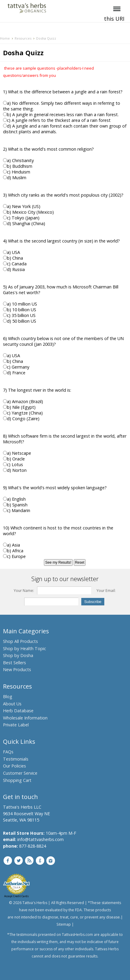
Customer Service (20, 773)
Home (5, 38)
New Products (17, 669)
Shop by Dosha (18, 655)
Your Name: (24, 591)
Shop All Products (20, 641)
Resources (23, 38)
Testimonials (16, 759)
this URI (114, 19)
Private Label (16, 725)
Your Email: (106, 591)
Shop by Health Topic (25, 648)
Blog (8, 697)
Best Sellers (14, 663)
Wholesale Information (25, 718)
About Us (12, 704)
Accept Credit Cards (16, 896)
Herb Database (18, 711)
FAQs (8, 752)
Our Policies (14, 766)
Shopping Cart (17, 780)
